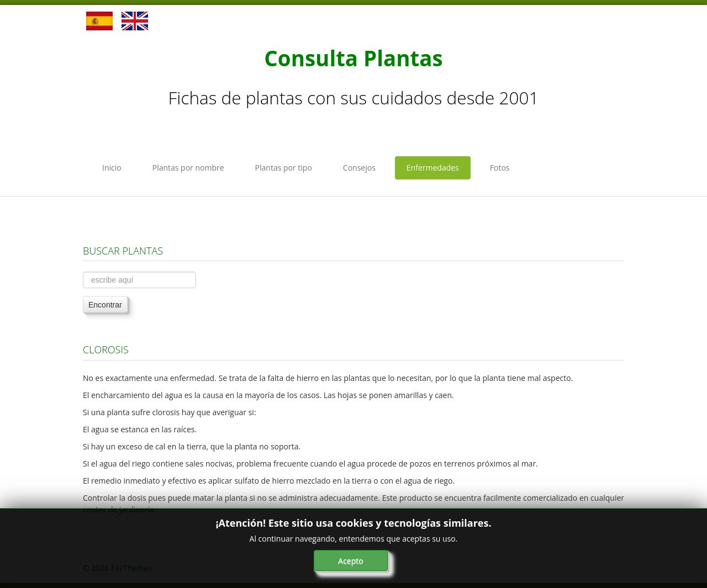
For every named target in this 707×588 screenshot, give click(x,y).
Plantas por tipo (284, 168)
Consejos (359, 168)
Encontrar (105, 305)
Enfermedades (433, 168)
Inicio (112, 168)
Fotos (500, 168)
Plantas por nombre (188, 168)
